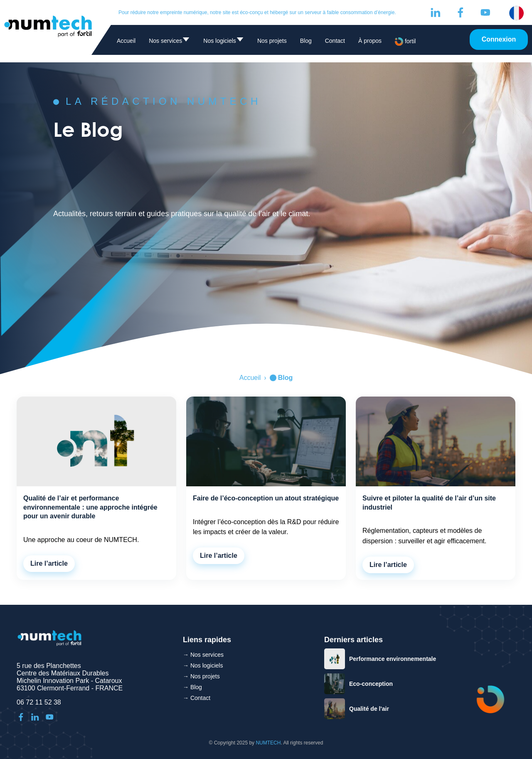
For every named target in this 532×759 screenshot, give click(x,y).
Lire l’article (49, 563)
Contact (335, 41)
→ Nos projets (201, 676)
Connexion (499, 39)
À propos (370, 41)
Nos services (169, 42)
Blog (306, 41)
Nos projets (272, 41)
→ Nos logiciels (203, 665)
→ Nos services (203, 655)
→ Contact (197, 698)
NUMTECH (268, 743)
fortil (405, 42)
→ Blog (192, 687)
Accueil (126, 41)
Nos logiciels (224, 42)
